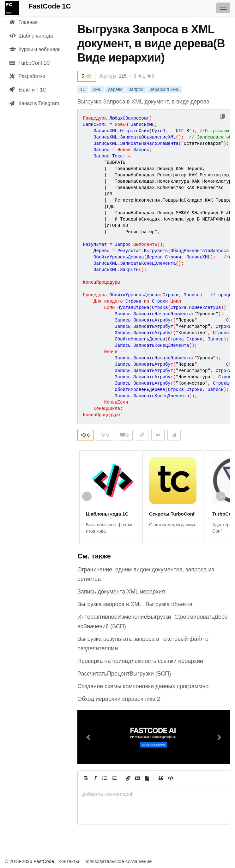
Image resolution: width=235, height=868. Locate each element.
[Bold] (86, 778)
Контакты (69, 861)
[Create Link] (128, 778)
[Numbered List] (114, 778)
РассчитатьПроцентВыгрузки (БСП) (124, 674)
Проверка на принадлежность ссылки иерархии (140, 661)
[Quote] (161, 778)
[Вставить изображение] (137, 778)
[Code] (170, 778)
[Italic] (95, 778)
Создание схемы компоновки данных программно (143, 686)
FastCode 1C (50, 6)
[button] (89, 737)
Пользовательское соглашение (117, 861)
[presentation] (154, 794)
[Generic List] (105, 778)
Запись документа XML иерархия (121, 592)
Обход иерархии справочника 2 (119, 699)
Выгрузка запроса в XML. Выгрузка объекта (135, 604)
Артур (108, 76)
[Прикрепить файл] (147, 778)
